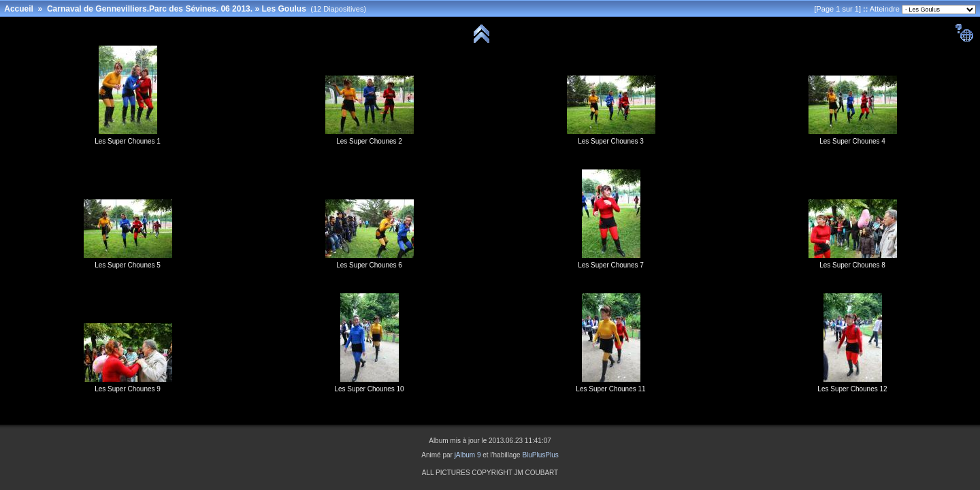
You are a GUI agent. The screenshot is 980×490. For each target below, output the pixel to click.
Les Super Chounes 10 (369, 389)
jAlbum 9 (468, 455)
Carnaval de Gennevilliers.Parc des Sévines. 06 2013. (150, 9)
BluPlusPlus (540, 455)
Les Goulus (283, 9)
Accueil (19, 9)
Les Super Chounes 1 (128, 141)
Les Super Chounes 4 (852, 141)
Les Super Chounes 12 (852, 389)
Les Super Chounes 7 (611, 265)
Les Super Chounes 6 (369, 265)
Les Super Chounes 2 (369, 141)
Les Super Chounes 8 (852, 265)
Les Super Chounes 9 (128, 389)
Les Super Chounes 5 (128, 265)
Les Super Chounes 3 (611, 141)
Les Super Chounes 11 (610, 389)
